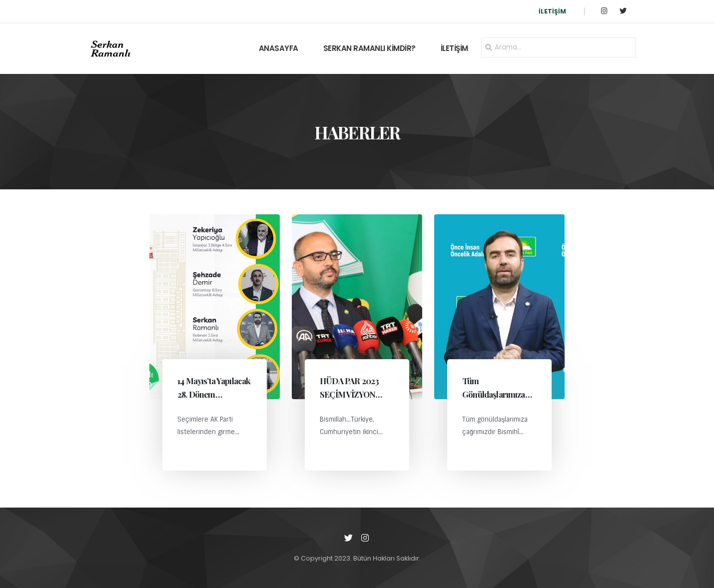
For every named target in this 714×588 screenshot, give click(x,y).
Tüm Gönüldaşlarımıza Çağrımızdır (494, 394)
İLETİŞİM (552, 11)
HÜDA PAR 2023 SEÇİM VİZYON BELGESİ (349, 394)
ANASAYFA (279, 48)
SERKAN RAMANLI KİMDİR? (369, 48)
